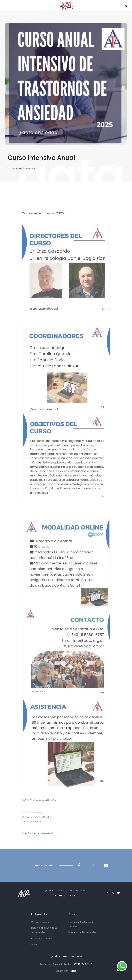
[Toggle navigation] (6, 6)
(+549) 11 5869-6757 (81, 964)
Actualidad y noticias (42, 938)
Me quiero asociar (40, 922)
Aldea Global (71, 971)
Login (34, 944)
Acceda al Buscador (66, 896)
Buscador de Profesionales (82, 932)
